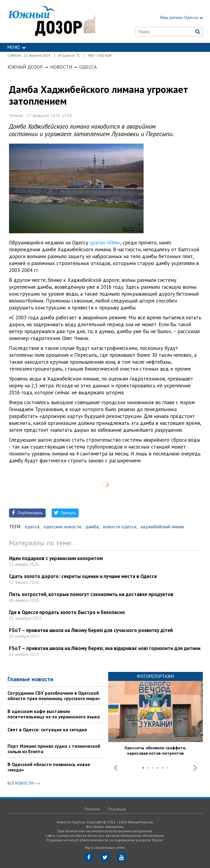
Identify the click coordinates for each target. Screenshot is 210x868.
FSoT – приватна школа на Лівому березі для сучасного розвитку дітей (91, 630)
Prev (116, 768)
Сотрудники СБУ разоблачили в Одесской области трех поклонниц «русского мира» (54, 696)
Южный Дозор (25, 67)
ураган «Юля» (105, 243)
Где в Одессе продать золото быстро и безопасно (67, 612)
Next (195, 768)
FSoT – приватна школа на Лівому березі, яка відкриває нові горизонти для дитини (105, 648)
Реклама (92, 809)
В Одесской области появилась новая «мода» (49, 767)
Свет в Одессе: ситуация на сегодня (47, 729)
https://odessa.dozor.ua (52, 21)
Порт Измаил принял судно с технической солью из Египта (54, 749)
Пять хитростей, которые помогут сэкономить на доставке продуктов (91, 594)
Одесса (88, 67)
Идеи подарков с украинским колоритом (56, 558)
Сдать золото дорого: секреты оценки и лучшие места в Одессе (83, 576)
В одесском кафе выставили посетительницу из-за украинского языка (54, 714)
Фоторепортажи (155, 676)
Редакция (117, 809)
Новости (61, 67)
